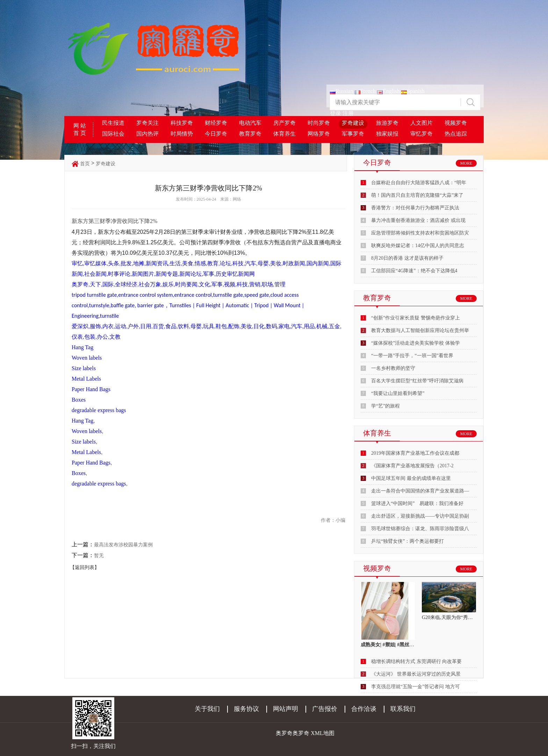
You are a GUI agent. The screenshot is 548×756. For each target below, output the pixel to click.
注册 (348, 113)
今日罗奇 (216, 134)
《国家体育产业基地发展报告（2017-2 (412, 466)
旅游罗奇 (387, 123)
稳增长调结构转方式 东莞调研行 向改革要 (416, 661)
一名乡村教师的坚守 (393, 368)
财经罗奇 (216, 123)
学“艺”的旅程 (385, 406)
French (365, 91)
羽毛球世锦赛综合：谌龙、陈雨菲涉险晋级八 (420, 529)
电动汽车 (250, 123)
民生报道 (113, 123)
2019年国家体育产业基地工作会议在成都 (415, 453)
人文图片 (421, 123)
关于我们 (207, 709)
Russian (342, 91)
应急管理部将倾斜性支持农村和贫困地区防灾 (420, 233)
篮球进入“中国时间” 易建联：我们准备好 (417, 503)
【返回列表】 (85, 567)
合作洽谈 (364, 709)
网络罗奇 (319, 134)
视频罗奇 (456, 123)
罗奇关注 (147, 123)
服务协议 (246, 709)
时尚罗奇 (319, 123)
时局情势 (182, 134)
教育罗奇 (250, 134)
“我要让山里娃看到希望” (398, 393)
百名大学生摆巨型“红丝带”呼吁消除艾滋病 (417, 381)
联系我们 (403, 709)
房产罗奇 (284, 123)
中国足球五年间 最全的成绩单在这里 (411, 478)
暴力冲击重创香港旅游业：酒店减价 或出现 (418, 220)
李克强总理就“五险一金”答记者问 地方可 (416, 687)
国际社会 (113, 134)
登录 (336, 113)
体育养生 (284, 134)
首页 (85, 164)
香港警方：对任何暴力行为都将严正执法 (415, 208)
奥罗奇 (301, 733)
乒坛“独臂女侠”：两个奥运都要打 (408, 541)
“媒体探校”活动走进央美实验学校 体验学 (416, 343)
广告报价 (325, 709)
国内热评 (147, 134)
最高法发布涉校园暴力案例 (123, 545)
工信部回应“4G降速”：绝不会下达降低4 (414, 271)
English (388, 91)
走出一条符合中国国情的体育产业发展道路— (420, 491)
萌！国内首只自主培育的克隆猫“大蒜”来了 (417, 195)
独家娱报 (387, 134)
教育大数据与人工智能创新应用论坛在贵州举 (420, 330)
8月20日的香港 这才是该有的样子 (407, 258)
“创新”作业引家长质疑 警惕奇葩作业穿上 (416, 318)
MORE (466, 163)
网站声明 (286, 709)
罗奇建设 (353, 123)
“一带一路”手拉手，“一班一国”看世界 (412, 356)
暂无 (99, 556)
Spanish (413, 91)
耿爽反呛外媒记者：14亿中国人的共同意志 (418, 246)
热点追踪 (456, 134)
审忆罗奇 (421, 134)
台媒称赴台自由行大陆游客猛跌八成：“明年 (419, 183)
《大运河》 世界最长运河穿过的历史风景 (416, 674)
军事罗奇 (353, 134)
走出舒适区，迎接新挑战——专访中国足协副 (420, 516)
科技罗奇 (182, 123)
